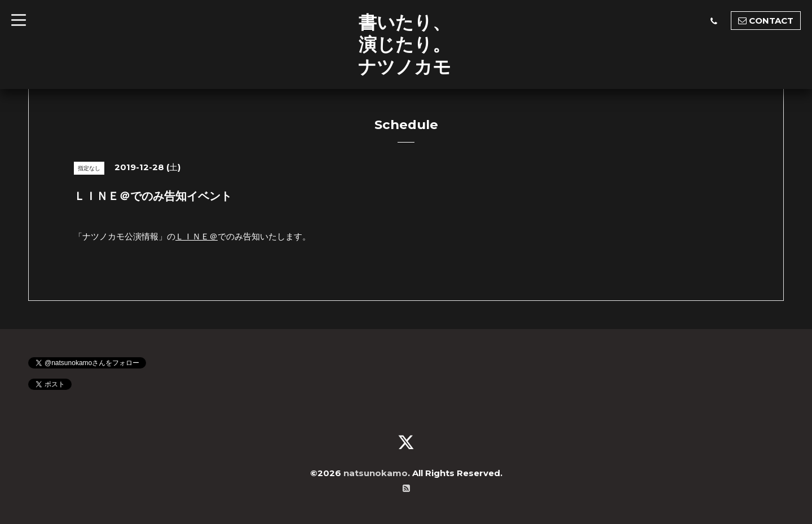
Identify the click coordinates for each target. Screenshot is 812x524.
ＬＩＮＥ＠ (197, 236)
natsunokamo (376, 473)
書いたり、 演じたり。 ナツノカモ (405, 44)
